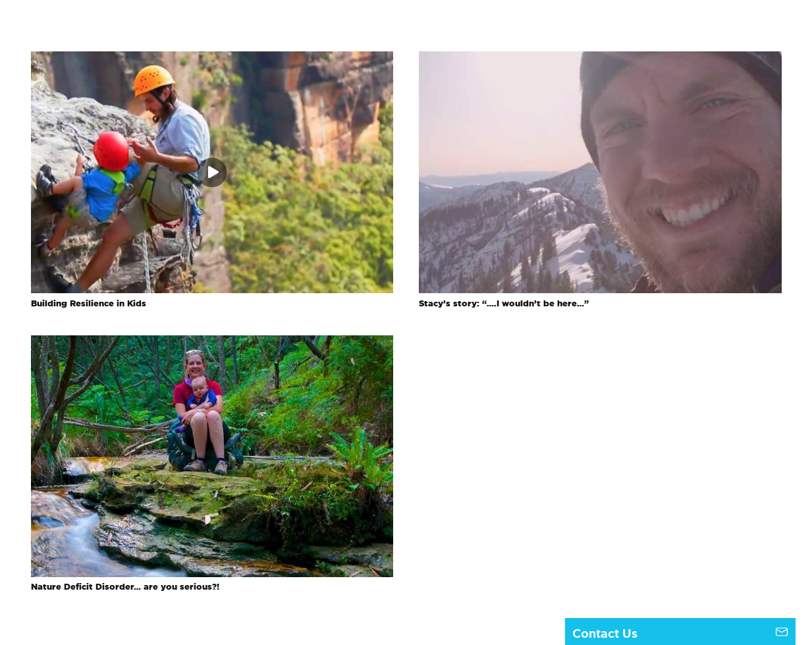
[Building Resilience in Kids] (212, 59)
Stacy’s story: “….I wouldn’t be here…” (504, 303)
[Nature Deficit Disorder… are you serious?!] (212, 343)
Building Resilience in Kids (89, 303)
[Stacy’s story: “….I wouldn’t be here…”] (600, 59)
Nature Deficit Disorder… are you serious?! (125, 587)
